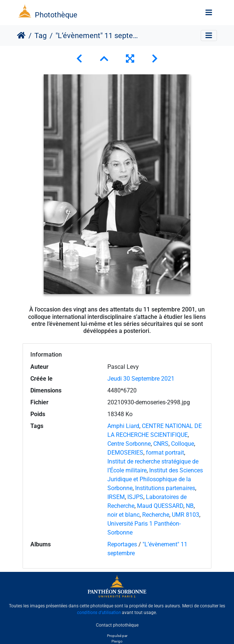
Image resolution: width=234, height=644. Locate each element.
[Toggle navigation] (209, 13)
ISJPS (135, 497)
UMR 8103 (185, 515)
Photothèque (56, 15)
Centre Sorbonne (129, 444)
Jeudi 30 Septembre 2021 (141, 379)
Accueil (21, 36)
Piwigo (117, 641)
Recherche (156, 515)
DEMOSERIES (125, 453)
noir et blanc (123, 515)
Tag (41, 36)
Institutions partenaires (165, 488)
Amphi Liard (123, 426)
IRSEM (116, 497)
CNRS (161, 444)
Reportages (122, 544)
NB (190, 506)
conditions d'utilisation (99, 613)
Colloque (183, 444)
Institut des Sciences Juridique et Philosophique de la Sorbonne (155, 479)
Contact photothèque (117, 625)
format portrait (165, 453)
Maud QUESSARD (160, 506)
